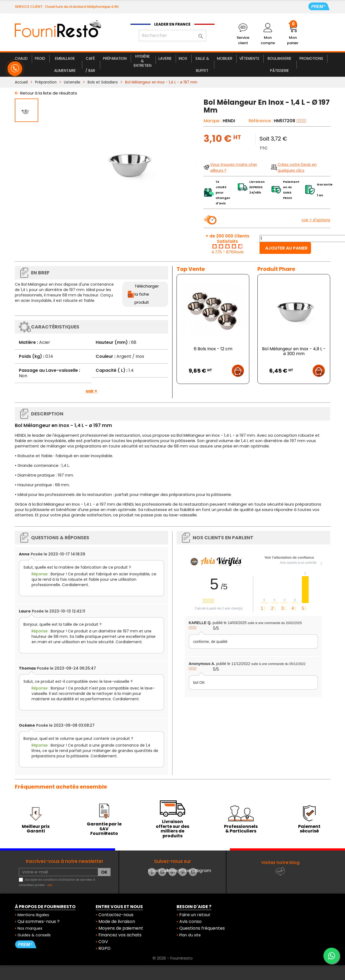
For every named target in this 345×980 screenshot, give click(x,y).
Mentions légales (33, 915)
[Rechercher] (172, 36)
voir (50, 885)
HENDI (229, 121)
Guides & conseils (34, 935)
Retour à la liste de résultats (49, 93)
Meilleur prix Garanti (36, 829)
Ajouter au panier (286, 248)
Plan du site (190, 935)
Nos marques (30, 928)
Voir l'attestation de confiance (289, 557)
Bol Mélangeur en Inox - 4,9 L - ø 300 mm (294, 351)
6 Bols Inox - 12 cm (213, 349)
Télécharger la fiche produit (147, 294)
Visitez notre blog (280, 862)
